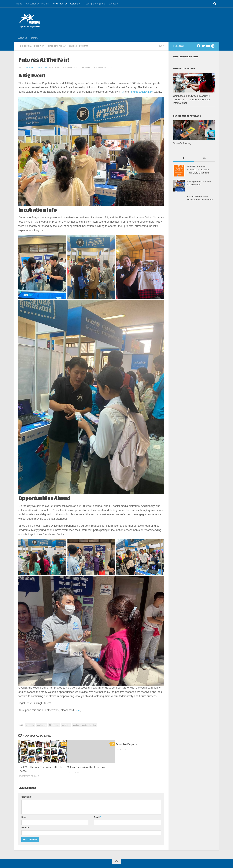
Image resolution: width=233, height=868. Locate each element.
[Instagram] (213, 46)
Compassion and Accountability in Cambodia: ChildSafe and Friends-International (192, 99)
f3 (50, 725)
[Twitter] (203, 46)
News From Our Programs (65, 4)
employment (42, 725)
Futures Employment (142, 92)
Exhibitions (25, 46)
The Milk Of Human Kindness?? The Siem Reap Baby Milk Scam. (198, 170)
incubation (66, 725)
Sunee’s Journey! (183, 143)
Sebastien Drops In (126, 744)
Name (25, 817)
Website (25, 827)
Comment (27, 797)
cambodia (30, 725)
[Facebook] (199, 46)
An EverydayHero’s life (37, 4)
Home (19, 4)
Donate (35, 38)
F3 (122, 92)
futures (56, 725)
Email (98, 817)
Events (112, 4)
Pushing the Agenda (95, 4)
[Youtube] (208, 46)
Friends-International (48, 46)
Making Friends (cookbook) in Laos (87, 767)
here (77, 710)
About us (23, 38)
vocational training (89, 725)
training (76, 725)
